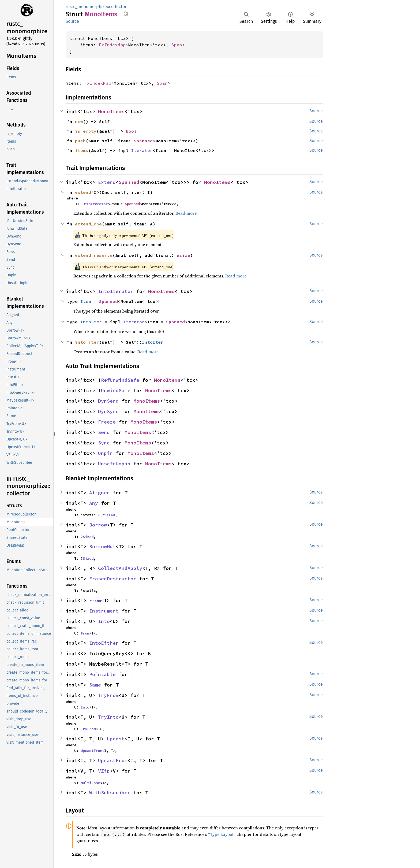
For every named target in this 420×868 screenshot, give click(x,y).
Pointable (102, 674)
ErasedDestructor (113, 579)
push (80, 141)
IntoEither (104, 643)
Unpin (105, 453)
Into (104, 621)
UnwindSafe (116, 390)
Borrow (98, 525)
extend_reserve (94, 255)
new (79, 121)
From (95, 600)
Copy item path (126, 14)
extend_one (88, 224)
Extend (107, 182)
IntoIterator (95, 204)
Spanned (143, 141)
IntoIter (91, 322)
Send (104, 432)
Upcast (116, 739)
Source (72, 21)
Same (95, 685)
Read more (186, 213)
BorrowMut (102, 546)
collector (118, 7)
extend (83, 192)
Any (94, 503)
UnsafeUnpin (114, 464)
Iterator (142, 150)
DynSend (108, 401)
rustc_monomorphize (86, 7)
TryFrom (108, 695)
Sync (104, 443)
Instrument (104, 611)
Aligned (100, 493)
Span (177, 45)
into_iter (87, 342)
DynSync (108, 411)
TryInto (108, 717)
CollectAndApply (120, 568)
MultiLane (90, 783)
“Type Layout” (222, 834)
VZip (104, 771)
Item (86, 301)
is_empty (86, 131)
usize (183, 255)
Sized (110, 515)
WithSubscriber (110, 793)
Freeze (107, 422)
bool (131, 131)
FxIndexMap (112, 45)
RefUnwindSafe (120, 380)
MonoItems (111, 111)
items (82, 150)
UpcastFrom (91, 751)
